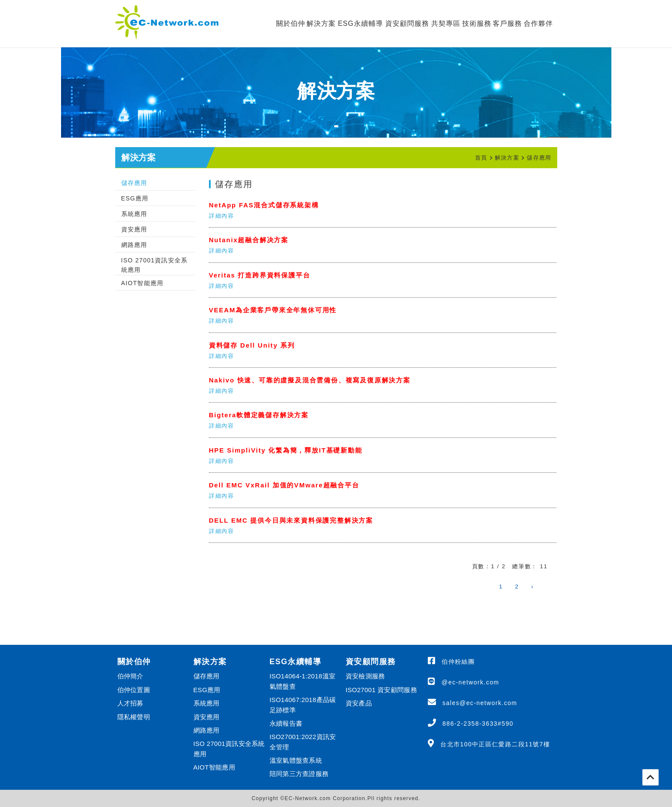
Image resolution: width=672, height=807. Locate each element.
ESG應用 (135, 198)
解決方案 (321, 23)
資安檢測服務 (365, 676)
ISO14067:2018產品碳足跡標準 (303, 705)
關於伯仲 (291, 23)
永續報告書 (286, 723)
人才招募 (130, 703)
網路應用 (134, 245)
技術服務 (477, 23)
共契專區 (446, 23)
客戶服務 (507, 23)
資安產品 (359, 703)
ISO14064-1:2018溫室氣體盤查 (303, 681)
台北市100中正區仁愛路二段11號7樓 (495, 744)
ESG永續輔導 (361, 23)
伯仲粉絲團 (458, 662)
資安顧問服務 (407, 23)
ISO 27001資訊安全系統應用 (155, 265)
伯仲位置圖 (134, 690)
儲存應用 (539, 158)
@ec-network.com (470, 682)
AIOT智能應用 (143, 283)
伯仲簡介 (130, 676)
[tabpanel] (336, 92)
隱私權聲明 (134, 717)
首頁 (481, 158)
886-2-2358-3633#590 (478, 724)
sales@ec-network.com (480, 703)
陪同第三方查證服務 (299, 774)
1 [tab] (341, 132)
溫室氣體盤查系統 (296, 760)
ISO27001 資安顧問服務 (381, 690)
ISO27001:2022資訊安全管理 (303, 742)
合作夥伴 (538, 23)
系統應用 (134, 214)
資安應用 (134, 229)
